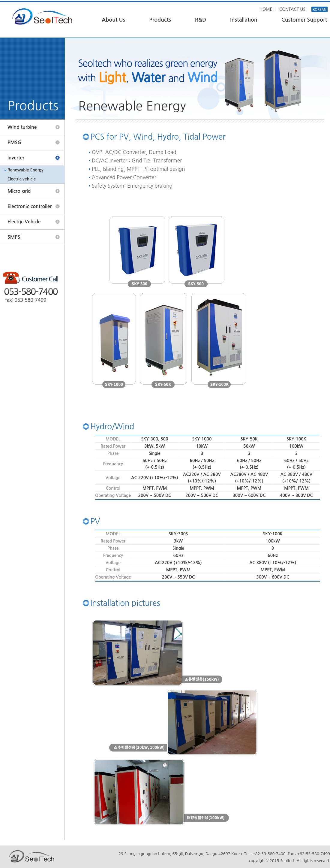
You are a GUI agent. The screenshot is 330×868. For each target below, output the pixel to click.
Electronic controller (30, 206)
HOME (266, 9)
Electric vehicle (22, 179)
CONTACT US (292, 9)
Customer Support (304, 20)
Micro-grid (19, 191)
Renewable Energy (25, 170)
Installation (244, 20)
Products (160, 20)
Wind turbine (22, 127)
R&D (201, 20)
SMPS (14, 237)
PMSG (14, 142)
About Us (113, 20)
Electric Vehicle (24, 222)
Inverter (16, 158)
